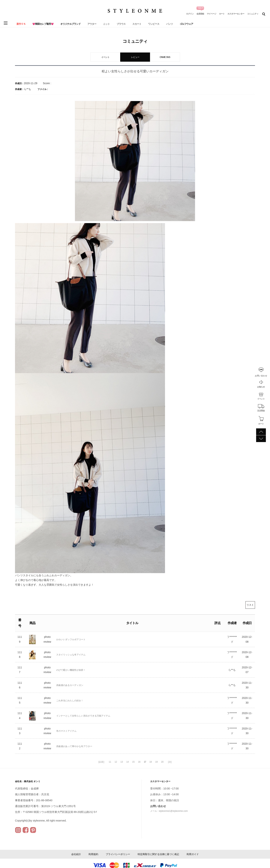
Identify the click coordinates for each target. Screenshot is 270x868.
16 (139, 762)
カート (222, 14)
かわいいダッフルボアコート (71, 639)
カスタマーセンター (236, 14)
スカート (137, 24)
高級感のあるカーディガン (70, 685)
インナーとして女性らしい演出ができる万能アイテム (83, 716)
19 (156, 762)
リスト (250, 605)
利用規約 (93, 854)
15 (133, 762)
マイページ (211, 14)
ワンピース (154, 24)
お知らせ (261, 387)
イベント (261, 399)
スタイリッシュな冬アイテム (71, 655)
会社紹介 (76, 854)
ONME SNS (165, 57)
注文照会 (261, 411)
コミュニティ (253, 14)
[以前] (101, 762)
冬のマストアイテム (66, 731)
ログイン (190, 14)
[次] (170, 762)
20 (162, 762)
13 (122, 762)
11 (110, 762)
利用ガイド (193, 854)
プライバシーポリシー (118, 854)
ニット (106, 24)
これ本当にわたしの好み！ (70, 701)
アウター (92, 24)
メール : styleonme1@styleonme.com (169, 811)
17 (145, 762)
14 (127, 762)
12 (116, 762)
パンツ (169, 24)
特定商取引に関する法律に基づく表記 (158, 854)
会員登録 (200, 14)
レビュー (135, 57)
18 (150, 762)
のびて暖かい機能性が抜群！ (71, 670)
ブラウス (121, 24)
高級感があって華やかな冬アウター (74, 746)
